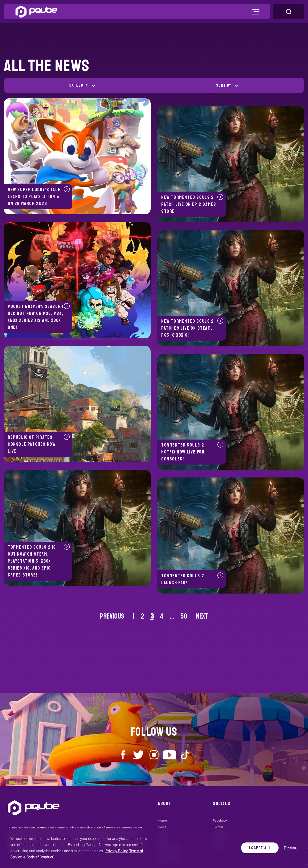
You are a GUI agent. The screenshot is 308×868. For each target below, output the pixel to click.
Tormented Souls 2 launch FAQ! (192, 579)
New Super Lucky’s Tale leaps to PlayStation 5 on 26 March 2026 (39, 196)
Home (162, 820)
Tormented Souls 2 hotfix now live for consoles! (192, 452)
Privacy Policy (98, 851)
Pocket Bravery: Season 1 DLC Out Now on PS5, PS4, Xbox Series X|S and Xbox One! (39, 317)
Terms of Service (124, 851)
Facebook (220, 820)
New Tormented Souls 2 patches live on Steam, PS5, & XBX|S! (192, 328)
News (162, 827)
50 (184, 616)
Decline (291, 848)
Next (202, 616)
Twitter (218, 827)
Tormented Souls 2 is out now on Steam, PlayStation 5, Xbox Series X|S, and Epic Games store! (39, 561)
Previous (112, 616)
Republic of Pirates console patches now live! (39, 444)
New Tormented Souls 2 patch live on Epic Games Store (192, 204)
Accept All (260, 848)
